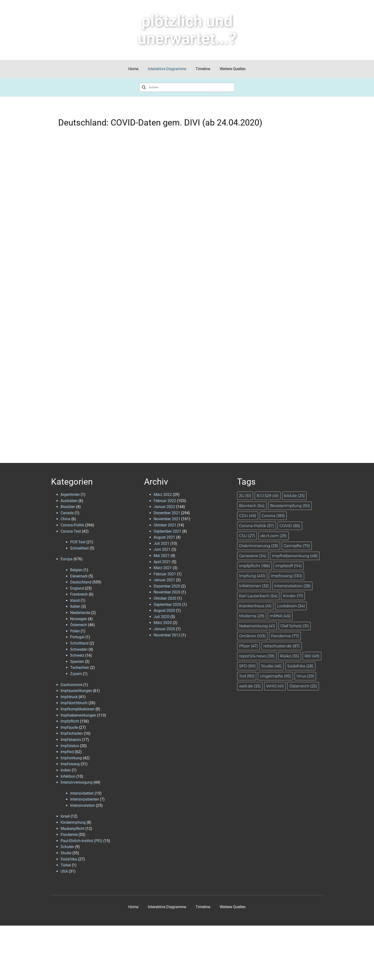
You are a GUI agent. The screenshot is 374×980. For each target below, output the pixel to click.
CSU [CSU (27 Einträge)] (247, 536)
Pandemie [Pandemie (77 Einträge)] (285, 636)
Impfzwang (70, 764)
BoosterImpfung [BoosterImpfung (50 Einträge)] (290, 506)
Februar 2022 (165, 501)
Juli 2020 (161, 617)
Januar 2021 (164, 580)
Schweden (79, 649)
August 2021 (164, 537)
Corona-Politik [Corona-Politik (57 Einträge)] (257, 526)
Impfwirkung (71, 758)
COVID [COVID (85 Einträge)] (290, 526)
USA (64, 871)
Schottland (79, 643)
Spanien (77, 662)
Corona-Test (71, 531)
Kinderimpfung (73, 822)
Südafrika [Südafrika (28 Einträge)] (300, 666)
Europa (67, 559)
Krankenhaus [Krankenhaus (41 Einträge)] (255, 606)
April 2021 (162, 562)
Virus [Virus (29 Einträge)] (305, 676)
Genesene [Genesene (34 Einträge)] (253, 556)
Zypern (76, 674)
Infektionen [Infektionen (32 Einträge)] (254, 586)
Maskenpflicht (73, 829)
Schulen (67, 847)
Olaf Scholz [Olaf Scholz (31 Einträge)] (295, 626)
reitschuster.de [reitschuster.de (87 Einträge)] (282, 646)
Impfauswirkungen (76, 691)
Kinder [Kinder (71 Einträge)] (293, 596)
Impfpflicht (70, 721)
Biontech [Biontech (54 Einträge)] (252, 506)
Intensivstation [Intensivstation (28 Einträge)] (292, 586)
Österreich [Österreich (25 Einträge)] (303, 686)
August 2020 (164, 611)
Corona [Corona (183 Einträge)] (273, 516)
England (77, 588)
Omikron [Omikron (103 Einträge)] (252, 636)
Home (133, 69)
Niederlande (80, 613)
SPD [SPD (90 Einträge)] (247, 666)
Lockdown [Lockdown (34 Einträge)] (291, 606)
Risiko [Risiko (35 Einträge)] (290, 656)
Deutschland (81, 582)
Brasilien (68, 507)
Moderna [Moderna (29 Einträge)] (252, 616)
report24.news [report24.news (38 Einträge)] (257, 656)
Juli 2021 (161, 543)
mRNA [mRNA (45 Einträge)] (280, 616)
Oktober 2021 (165, 525)
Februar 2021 (165, 574)
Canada (67, 513)
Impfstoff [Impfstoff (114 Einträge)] (289, 566)
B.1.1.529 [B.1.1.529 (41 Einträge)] (268, 496)
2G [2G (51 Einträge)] (245, 496)
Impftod (67, 752)
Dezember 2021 (167, 513)
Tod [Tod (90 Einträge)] (247, 676)
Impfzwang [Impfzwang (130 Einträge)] (286, 576)
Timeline (203, 69)
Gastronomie (71, 685)
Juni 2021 (162, 549)
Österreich (79, 625)
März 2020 (163, 623)
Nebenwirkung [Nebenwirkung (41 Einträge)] (257, 626)
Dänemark (79, 576)
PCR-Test (78, 542)
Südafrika (69, 859)
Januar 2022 (164, 507)
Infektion (68, 776)
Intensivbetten (82, 793)
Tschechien (80, 668)
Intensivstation (83, 805)
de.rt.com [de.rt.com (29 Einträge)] (274, 536)
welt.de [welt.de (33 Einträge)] (250, 686)
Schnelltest (79, 548)
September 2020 (167, 605)
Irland (75, 600)
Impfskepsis (71, 740)
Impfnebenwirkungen (78, 715)
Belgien (76, 570)
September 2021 (167, 531)
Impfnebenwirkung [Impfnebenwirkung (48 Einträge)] (295, 556)
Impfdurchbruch (74, 703)
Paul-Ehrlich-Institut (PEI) (81, 841)
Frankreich (79, 594)
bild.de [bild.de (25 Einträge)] (294, 496)
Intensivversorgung (77, 782)
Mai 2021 (162, 556)
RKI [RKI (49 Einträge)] (312, 656)
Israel (65, 816)
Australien (69, 501)
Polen (75, 631)
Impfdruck (69, 697)
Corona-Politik (72, 525)
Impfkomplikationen (78, 709)
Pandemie (69, 835)
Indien (66, 770)
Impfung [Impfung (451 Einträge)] (252, 576)
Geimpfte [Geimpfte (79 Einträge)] (297, 546)
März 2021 (163, 568)
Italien (75, 606)
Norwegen (79, 619)
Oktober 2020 (165, 598)
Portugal (77, 637)
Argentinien (70, 495)
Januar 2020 (164, 629)
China (65, 519)
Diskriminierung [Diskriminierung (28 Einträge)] (259, 546)
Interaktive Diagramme (167, 69)
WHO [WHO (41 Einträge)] (275, 686)
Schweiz (77, 655)
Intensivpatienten (85, 799)
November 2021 (167, 519)
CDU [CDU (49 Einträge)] (248, 516)
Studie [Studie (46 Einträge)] (271, 666)
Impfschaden (72, 733)
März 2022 (163, 495)
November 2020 (167, 592)
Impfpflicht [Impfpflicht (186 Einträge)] (255, 566)
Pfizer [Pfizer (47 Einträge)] (248, 646)
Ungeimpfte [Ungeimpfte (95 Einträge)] (275, 676)
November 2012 (167, 635)
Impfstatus (70, 746)
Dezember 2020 (167, 586)
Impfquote (69, 727)
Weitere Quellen (233, 69)
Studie (66, 853)
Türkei (66, 865)
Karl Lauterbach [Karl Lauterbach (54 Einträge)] (258, 596)
